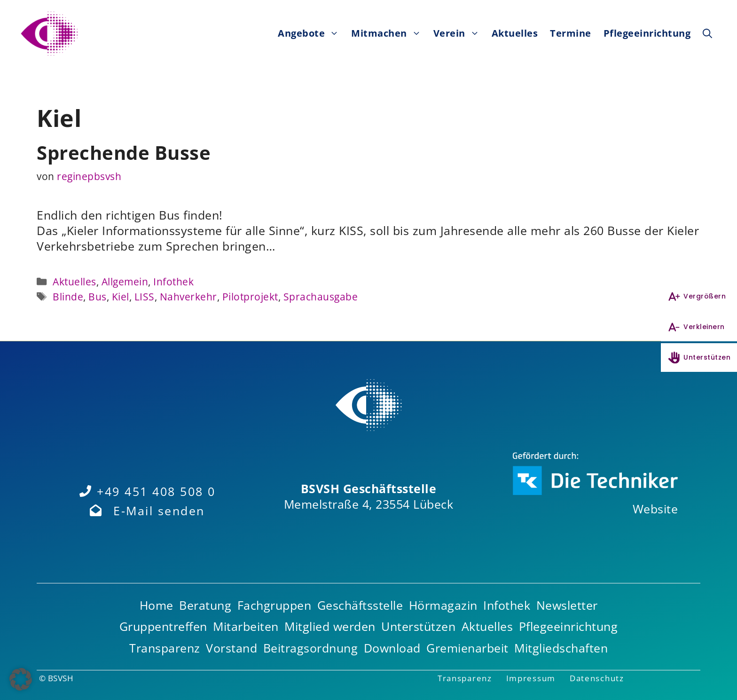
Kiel (121, 296)
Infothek (173, 281)
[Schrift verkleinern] (699, 327)
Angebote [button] (311, 33)
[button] (707, 33)
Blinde (68, 296)
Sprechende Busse (124, 153)
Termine (571, 33)
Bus (98, 296)
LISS (145, 296)
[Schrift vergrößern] (699, 296)
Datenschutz (597, 678)
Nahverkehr (188, 296)
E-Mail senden (159, 511)
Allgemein (125, 281)
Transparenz (465, 678)
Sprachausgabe (321, 296)
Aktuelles (515, 33)
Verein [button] (459, 33)
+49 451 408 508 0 (156, 491)
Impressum (531, 678)
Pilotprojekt (250, 296)
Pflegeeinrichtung (647, 33)
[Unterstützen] (699, 358)
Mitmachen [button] (389, 33)
